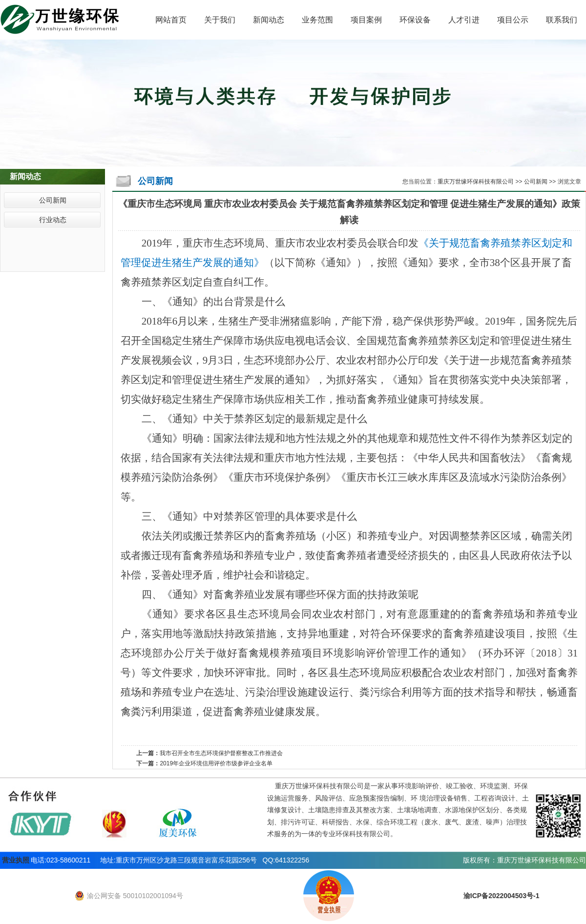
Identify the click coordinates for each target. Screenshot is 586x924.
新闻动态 (269, 20)
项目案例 (366, 20)
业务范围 (317, 20)
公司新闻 (53, 200)
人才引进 (464, 20)
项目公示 (513, 20)
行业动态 (53, 220)
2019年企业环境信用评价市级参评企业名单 (216, 763)
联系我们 (562, 20)
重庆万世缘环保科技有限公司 (476, 182)
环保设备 (415, 20)
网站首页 (171, 20)
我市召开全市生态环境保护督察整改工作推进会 (221, 753)
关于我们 (220, 20)
